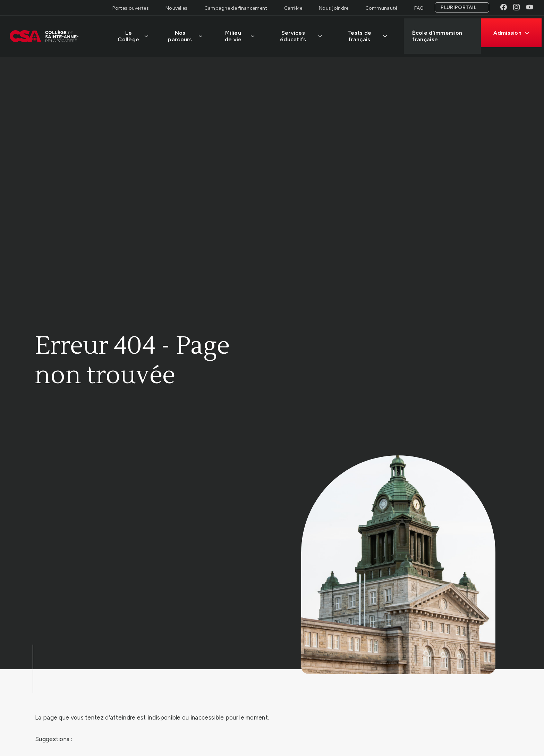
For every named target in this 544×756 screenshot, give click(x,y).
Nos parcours (187, 33)
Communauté (381, 8)
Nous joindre (334, 8)
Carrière (293, 8)
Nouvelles (177, 8)
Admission (514, 30)
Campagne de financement (236, 8)
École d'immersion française (440, 33)
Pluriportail (458, 7)
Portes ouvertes (131, 8)
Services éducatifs (303, 33)
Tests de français (369, 33)
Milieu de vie (242, 33)
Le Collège (135, 33)
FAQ (419, 8)
